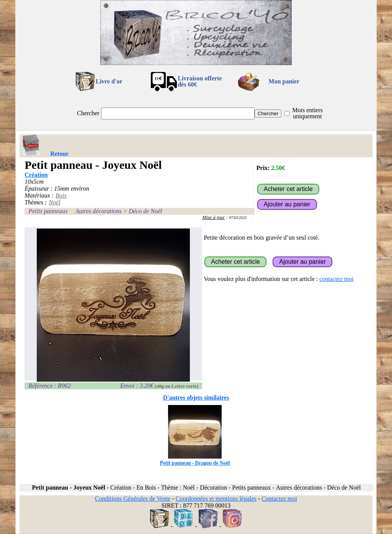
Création (36, 175)
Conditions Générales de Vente (133, 499)
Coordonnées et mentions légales (216, 499)
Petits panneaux (48, 211)
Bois (61, 195)
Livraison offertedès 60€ (200, 81)
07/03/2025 (238, 218)
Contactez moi (279, 499)
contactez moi (336, 279)
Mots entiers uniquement (307, 113)
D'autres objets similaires (196, 398)
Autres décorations (99, 211)
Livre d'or (109, 81)
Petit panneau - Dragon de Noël (195, 460)
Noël (54, 202)
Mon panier (284, 81)
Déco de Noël (145, 211)
